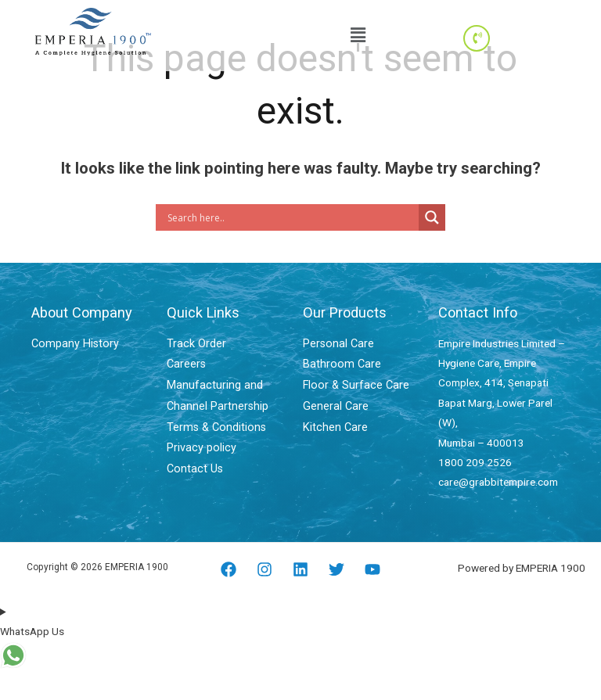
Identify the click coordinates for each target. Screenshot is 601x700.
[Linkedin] (300, 569)
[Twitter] (336, 569)
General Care (333, 403)
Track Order (194, 343)
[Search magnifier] (432, 217)
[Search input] (291, 217)
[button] (358, 35)
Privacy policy (199, 443)
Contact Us (193, 462)
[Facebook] (229, 569)
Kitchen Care (332, 422)
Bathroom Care (338, 363)
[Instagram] (265, 569)
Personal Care (336, 343)
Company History (71, 343)
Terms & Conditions (212, 422)
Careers (185, 363)
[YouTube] (372, 569)
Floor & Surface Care (351, 382)
